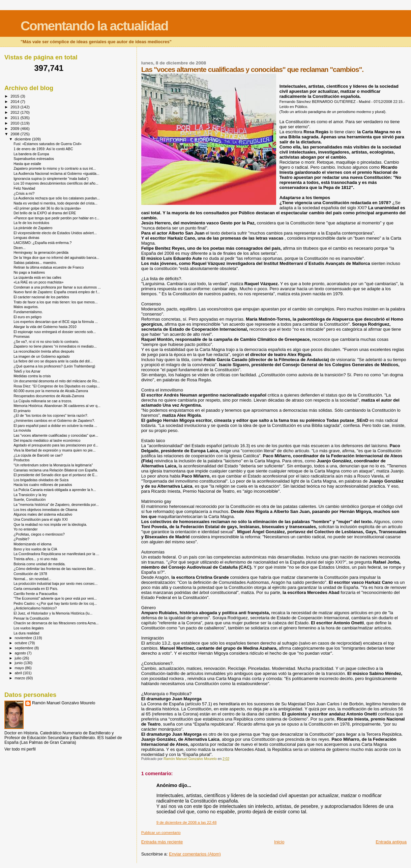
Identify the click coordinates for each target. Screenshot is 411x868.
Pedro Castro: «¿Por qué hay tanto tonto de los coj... (55, 603)
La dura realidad (26, 633)
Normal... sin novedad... (32, 579)
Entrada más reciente (162, 842)
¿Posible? (21, 539)
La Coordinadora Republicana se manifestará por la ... (56, 554)
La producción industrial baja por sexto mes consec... (55, 584)
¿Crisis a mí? (24, 193)
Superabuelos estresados (34, 159)
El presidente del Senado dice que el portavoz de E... (55, 475)
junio (19, 663)
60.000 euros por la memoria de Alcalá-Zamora (51, 391)
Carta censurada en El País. (36, 589)
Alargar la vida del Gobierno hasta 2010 (45, 327)
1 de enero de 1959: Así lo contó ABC (43, 149)
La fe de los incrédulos (31, 223)
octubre (22, 643)
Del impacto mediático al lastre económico (47, 440)
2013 (15, 107)
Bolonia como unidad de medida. (39, 564)
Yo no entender (25, 529)
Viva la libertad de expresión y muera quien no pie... (54, 450)
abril (19, 673)
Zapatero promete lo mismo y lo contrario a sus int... (55, 168)
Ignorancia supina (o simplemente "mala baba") (51, 179)
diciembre (23, 139)
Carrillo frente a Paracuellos (36, 594)
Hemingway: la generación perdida (41, 252)
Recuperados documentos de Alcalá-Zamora (49, 396)
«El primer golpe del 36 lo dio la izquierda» (47, 208)
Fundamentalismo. (28, 312)
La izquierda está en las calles (37, 277)
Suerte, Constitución (30, 499)
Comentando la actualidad (94, 26)
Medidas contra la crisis (32, 376)
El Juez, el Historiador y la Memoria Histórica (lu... (53, 613)
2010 (15, 123)
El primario (22, 411)
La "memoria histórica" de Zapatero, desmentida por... (56, 505)
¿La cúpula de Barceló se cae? (38, 455)
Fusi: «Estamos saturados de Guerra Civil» (48, 144)
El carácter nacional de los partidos (41, 297)
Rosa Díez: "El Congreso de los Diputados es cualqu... (57, 386)
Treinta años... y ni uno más (35, 559)
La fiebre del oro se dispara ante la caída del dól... (53, 361)
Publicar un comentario (161, 833)
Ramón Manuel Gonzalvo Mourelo (64, 703)
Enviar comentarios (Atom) (195, 854)
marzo (21, 678)
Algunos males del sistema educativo (43, 514)
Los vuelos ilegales (28, 628)
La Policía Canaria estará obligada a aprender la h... (55, 490)
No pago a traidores (29, 272)
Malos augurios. (26, 307)
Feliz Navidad (24, 188)
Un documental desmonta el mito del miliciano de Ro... (57, 381)
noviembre (24, 638)
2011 (15, 118)
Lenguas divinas (26, 238)
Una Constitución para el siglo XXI (41, 519)
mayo (20, 668)
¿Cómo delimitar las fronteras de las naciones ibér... (55, 569)
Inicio (279, 842)
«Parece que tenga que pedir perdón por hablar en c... (56, 218)
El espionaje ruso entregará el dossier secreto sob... (55, 332)
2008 (15, 134)
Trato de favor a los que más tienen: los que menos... (56, 302)
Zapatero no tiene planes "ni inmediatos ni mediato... (55, 346)
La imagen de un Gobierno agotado (41, 356)
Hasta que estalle (27, 164)
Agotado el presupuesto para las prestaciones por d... (56, 445)
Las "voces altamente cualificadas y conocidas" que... (56, 435)
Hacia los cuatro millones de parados (43, 485)
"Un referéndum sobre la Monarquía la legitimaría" (53, 465)
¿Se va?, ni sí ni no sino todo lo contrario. (46, 342)
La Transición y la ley (30, 495)
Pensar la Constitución (31, 618)
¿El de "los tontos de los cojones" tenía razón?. (51, 415)
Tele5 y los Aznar (27, 371)
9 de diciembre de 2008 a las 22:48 (187, 822)
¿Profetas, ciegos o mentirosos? (39, 534)
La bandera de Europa (31, 154)
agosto (21, 653)
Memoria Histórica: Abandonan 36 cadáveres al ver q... (57, 406)
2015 (15, 96)
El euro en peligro (27, 317)
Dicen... (20, 248)
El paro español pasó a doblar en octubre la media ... (55, 426)
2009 (15, 128)
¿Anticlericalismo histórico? (35, 608)
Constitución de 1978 (30, 574)
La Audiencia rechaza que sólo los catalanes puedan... (57, 198)
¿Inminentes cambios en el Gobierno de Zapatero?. (54, 421)
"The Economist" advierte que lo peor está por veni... (55, 598)
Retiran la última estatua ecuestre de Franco (49, 267)
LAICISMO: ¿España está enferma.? (42, 243)
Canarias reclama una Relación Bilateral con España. (56, 470)
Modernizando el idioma (32, 544)
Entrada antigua (391, 842)
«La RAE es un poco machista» (38, 282)
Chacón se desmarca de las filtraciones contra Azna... (56, 623)
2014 (15, 101)
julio (19, 658)
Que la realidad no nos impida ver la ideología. (50, 524)
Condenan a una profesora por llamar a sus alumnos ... (57, 287)
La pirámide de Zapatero (33, 228)
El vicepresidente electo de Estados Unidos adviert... (55, 233)
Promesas (22, 336)
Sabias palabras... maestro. (35, 263)
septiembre (25, 648)
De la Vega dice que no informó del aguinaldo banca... (56, 257)
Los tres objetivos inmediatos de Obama (45, 510)
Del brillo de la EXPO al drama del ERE (45, 213)
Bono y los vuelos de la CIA (35, 549)
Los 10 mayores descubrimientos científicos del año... (56, 183)
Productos (22, 460)
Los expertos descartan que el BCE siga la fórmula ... (56, 322)
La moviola (22, 430)
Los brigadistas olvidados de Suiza (41, 480)
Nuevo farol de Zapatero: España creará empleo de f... (57, 292)
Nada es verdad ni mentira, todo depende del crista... (55, 203)
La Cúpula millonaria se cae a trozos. (43, 401)
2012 (15, 112)
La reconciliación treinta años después (44, 351)
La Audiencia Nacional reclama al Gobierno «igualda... (56, 173)
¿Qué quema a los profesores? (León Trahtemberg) (54, 366)
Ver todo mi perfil (20, 749)
